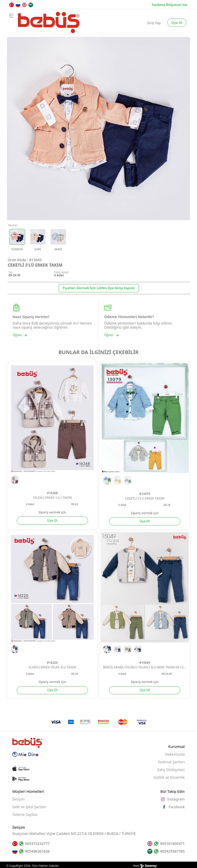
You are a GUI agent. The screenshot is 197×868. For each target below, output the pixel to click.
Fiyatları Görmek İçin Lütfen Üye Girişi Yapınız (99, 288)
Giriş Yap (154, 23)
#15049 (145, 663)
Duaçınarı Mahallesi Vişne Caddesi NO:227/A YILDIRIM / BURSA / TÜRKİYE (74, 834)
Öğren (20, 335)
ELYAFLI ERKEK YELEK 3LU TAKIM (52, 667)
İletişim (18, 799)
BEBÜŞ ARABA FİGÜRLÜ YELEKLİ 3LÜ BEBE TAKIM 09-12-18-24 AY (146, 667)
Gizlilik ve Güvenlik (169, 777)
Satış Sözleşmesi (171, 770)
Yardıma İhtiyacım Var (170, 5)
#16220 (52, 663)
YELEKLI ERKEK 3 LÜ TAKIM (52, 498)
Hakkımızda (175, 754)
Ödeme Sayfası (25, 815)
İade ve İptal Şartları (29, 807)
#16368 (52, 493)
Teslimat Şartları (171, 762)
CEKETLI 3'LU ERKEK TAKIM (145, 498)
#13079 (145, 494)
